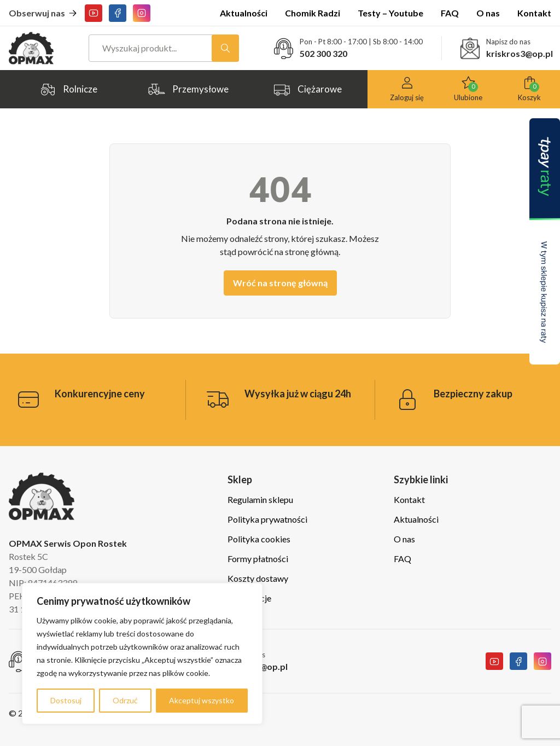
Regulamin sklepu (260, 499)
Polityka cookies (259, 539)
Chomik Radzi (313, 13)
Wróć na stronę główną (280, 283)
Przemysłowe (188, 89)
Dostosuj (66, 700)
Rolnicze (68, 89)
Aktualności (244, 13)
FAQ (450, 13)
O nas (488, 13)
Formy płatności (258, 559)
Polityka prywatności (267, 519)
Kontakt (534, 13)
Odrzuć (125, 700)
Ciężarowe (307, 89)
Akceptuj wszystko (202, 700)
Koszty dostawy (258, 578)
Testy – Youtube (390, 13)
